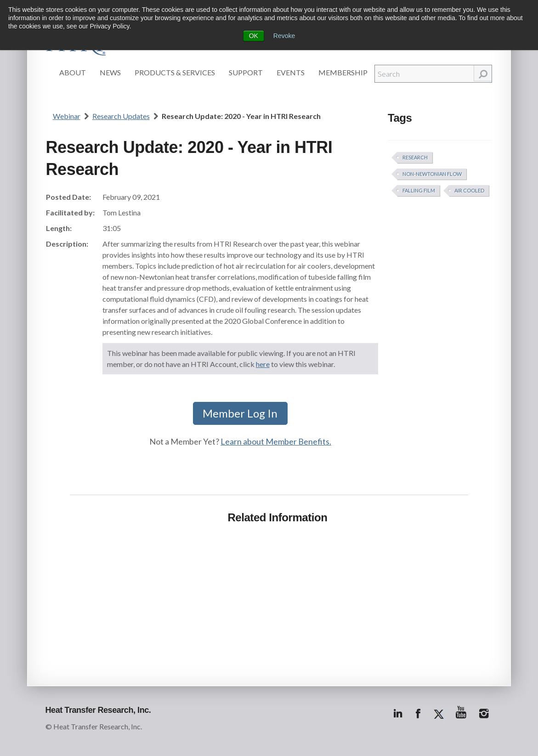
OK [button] (254, 36)
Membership (343, 72)
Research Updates (121, 116)
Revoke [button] (284, 36)
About (73, 72)
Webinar (67, 116)
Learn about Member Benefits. (276, 441)
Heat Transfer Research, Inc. (98, 710)
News (110, 72)
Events (291, 72)
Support (246, 72)
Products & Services (175, 72)
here (263, 364)
